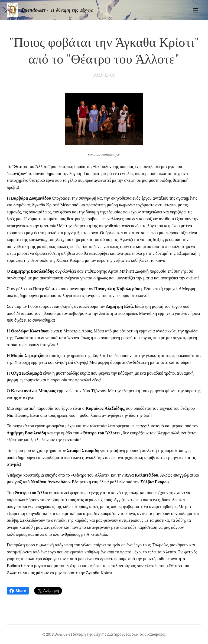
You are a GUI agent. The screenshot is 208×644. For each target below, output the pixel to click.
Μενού (196, 10)
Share (18, 591)
